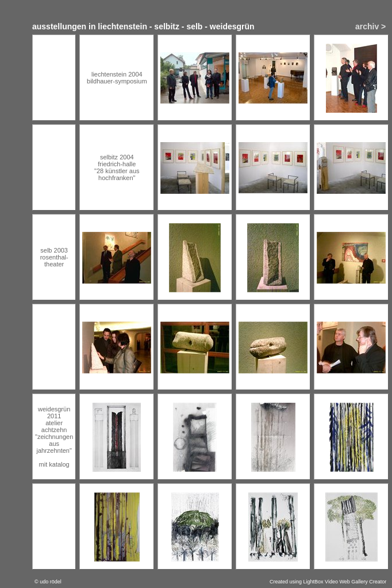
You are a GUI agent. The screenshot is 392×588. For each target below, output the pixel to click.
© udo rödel (48, 582)
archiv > (370, 26)
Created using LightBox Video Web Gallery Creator (328, 582)
